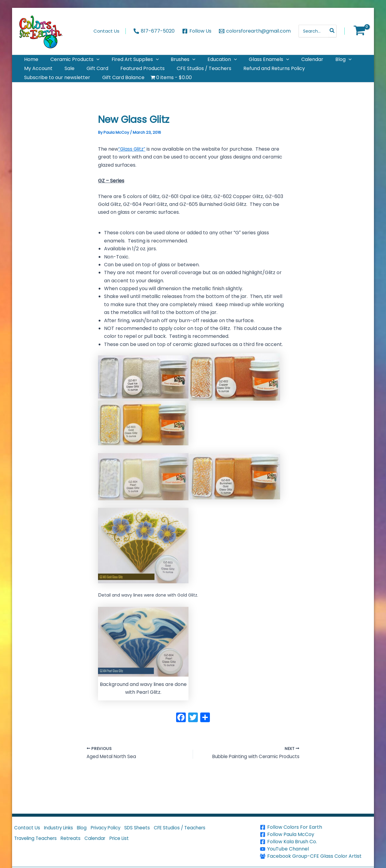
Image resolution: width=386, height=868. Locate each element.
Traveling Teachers (38, 843)
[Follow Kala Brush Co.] (316, 842)
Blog (91, 830)
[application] (89, 62)
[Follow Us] (197, 31)
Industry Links (64, 830)
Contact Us (28, 830)
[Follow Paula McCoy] (316, 834)
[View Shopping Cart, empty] (359, 31)
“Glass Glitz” (132, 163)
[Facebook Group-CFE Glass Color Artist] (316, 856)
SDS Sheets (154, 830)
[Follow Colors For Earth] (316, 827)
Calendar (105, 843)
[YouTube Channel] (316, 849)
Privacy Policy (118, 830)
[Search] (332, 31)
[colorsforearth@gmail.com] (255, 31)
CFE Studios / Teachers (200, 830)
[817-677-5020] (154, 31)
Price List (132, 843)
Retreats (77, 843)
